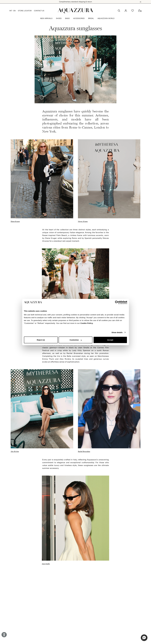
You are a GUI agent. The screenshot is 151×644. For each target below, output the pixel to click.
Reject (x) (41, 340)
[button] (141, 2)
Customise (76, 340)
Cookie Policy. (87, 323)
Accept (110, 340)
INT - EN (12, 11)
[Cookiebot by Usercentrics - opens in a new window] (117, 302)
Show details (117, 332)
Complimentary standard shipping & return (75, 2)
